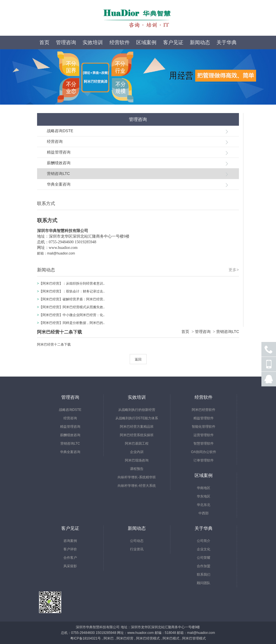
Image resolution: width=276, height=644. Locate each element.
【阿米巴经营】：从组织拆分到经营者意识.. (72, 283)
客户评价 (70, 549)
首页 (44, 42)
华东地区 (204, 496)
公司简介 (204, 541)
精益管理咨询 (59, 152)
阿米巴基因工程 (137, 443)
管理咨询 (66, 42)
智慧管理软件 (204, 443)
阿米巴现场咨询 (137, 460)
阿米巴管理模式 (194, 638)
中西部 (204, 513)
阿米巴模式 (171, 638)
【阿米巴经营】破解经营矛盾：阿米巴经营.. (72, 299)
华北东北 (204, 505)
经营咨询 (55, 141)
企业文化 (204, 549)
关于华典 (227, 42)
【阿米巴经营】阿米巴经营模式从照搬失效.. (72, 307)
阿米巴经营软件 (204, 410)
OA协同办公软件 (203, 452)
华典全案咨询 (59, 184)
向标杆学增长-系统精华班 (137, 477)
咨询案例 (70, 541)
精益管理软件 (204, 418)
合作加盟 (204, 566)
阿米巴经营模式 (148, 638)
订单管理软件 (204, 460)
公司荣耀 (204, 558)
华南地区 (204, 488)
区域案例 (146, 42)
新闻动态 (200, 42)
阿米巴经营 (125, 638)
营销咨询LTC (58, 174)
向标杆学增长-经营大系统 (137, 486)
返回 (138, 359)
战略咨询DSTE (60, 131)
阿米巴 (109, 638)
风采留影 (70, 566)
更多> (234, 270)
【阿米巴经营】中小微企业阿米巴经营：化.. (72, 315)
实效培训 (93, 42)
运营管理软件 (204, 435)
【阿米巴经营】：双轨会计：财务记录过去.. (72, 291)
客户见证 (173, 42)
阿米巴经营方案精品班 (137, 427)
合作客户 (70, 558)
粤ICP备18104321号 (85, 638)
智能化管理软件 (204, 427)
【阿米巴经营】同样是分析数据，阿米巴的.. (72, 323)
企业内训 (137, 452)
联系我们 (204, 575)
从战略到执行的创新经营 (137, 410)
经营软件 (120, 42)
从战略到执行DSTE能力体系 (137, 418)
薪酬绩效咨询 (59, 163)
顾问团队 (204, 583)
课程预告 (137, 469)
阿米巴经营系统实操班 (137, 435)
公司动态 (137, 541)
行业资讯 (137, 549)
